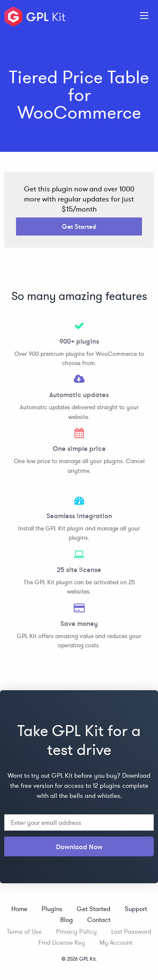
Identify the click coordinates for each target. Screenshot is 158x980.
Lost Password (131, 931)
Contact (99, 920)
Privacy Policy (76, 931)
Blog (67, 920)
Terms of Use (24, 931)
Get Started (79, 226)
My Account (116, 942)
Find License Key (62, 942)
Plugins (52, 909)
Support (136, 909)
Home (19, 909)
